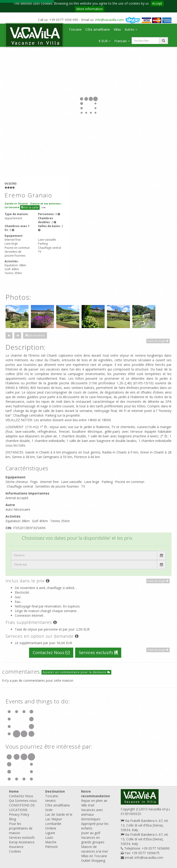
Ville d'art (88, 805)
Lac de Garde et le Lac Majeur (59, 817)
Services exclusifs (98, 652)
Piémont (52, 847)
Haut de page (158, 341)
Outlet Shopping (93, 861)
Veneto (50, 801)
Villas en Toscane (94, 856)
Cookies (15, 851)
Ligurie (50, 833)
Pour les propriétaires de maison (21, 828)
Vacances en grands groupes (93, 840)
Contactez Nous (51, 652)
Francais (122, 41)
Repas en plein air (94, 801)
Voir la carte (30, 207)
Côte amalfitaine (98, 29)
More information (90, 9)
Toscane (75, 29)
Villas (117, 29)
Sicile (49, 810)
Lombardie (53, 824)
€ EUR (105, 41)
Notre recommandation (96, 794)
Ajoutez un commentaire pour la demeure (76, 672)
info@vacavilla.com (109, 20)
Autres (131, 29)
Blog (12, 819)
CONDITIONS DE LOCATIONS (22, 807)
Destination (55, 791)
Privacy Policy (19, 814)
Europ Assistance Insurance (22, 844)
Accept (157, 3)
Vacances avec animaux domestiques (92, 814)
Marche (51, 842)
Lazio (49, 837)
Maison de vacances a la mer (95, 849)
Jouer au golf (91, 833)
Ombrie (51, 828)
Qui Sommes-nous (23, 801)
